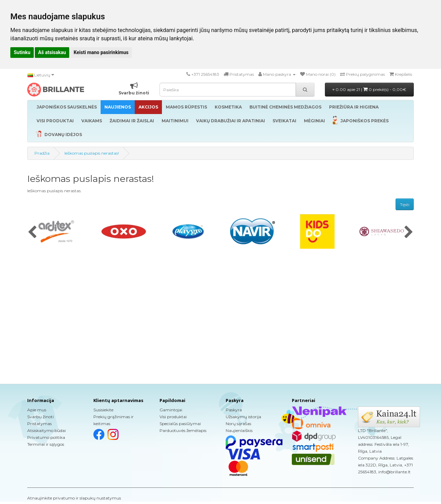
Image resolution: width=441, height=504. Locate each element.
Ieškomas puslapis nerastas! (92, 153)
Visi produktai (173, 417)
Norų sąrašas (238, 424)
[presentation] (32, 233)
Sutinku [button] (22, 52)
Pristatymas (39, 424)
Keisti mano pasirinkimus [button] (101, 52)
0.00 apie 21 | (369, 89)
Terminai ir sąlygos (46, 444)
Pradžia (42, 153)
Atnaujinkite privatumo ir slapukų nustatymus (74, 498)
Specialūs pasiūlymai (180, 424)
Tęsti (405, 204)
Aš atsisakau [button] (52, 52)
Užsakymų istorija (243, 417)
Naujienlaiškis (239, 430)
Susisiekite (103, 410)
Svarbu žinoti (40, 417)
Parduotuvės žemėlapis (183, 430)
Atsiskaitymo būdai (47, 430)
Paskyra (234, 410)
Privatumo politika (46, 437)
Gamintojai (171, 410)
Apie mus (37, 410)
